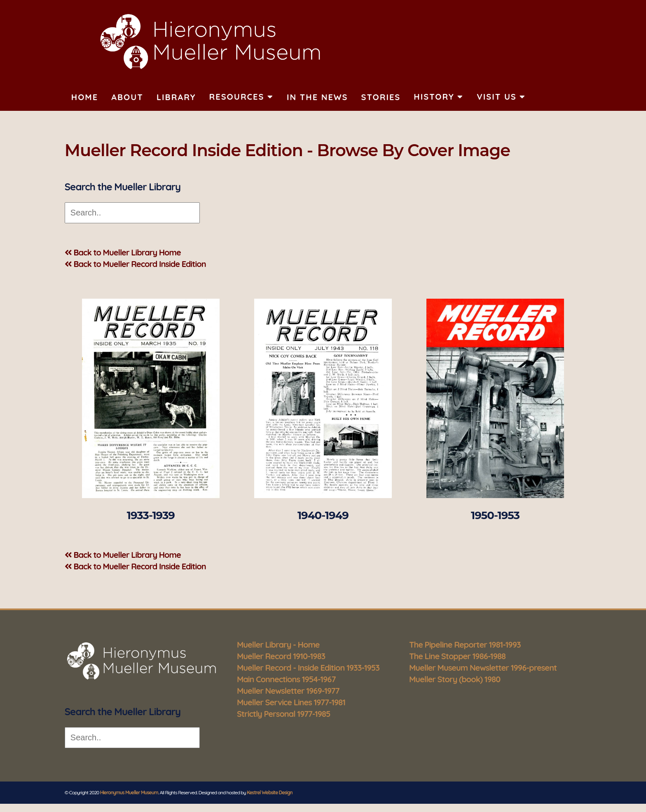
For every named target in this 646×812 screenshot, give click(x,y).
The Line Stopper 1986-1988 (457, 656)
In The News (317, 97)
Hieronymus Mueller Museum (129, 792)
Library (176, 97)
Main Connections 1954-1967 (286, 679)
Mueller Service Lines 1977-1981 (291, 702)
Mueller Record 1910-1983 (281, 656)
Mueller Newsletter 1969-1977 (288, 691)
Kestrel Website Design (270, 792)
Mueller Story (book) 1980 (455, 679)
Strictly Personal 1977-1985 (284, 714)
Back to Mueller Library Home (123, 252)
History (439, 97)
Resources (241, 97)
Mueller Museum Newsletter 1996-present (483, 668)
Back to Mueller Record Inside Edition (135, 264)
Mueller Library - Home (278, 645)
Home (85, 97)
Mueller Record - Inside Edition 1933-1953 (308, 668)
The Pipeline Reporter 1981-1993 (465, 645)
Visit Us (501, 97)
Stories (381, 97)
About (127, 97)
